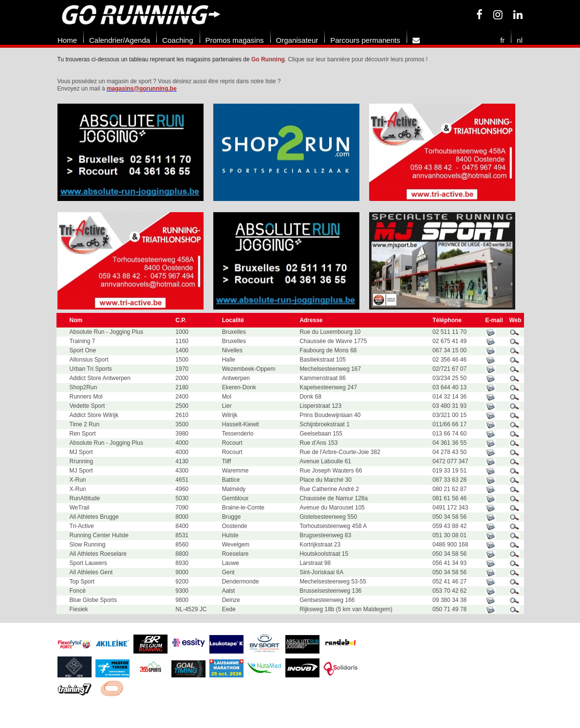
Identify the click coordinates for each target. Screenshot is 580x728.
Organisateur (297, 40)
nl (520, 40)
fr (502, 40)
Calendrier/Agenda (120, 40)
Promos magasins (235, 40)
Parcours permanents (365, 40)
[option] (135, 152)
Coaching (178, 40)
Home (67, 40)
